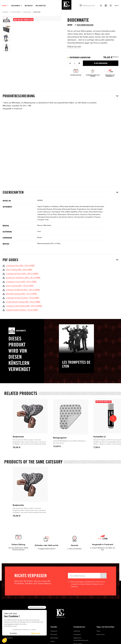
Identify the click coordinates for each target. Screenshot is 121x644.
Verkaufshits (9, 638)
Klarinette (54, 634)
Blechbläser (55, 638)
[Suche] (88, 6)
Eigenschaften (60, 192)
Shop (4, 6)
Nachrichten (101, 634)
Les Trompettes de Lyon (76, 364)
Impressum (77, 634)
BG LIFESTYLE (41, 6)
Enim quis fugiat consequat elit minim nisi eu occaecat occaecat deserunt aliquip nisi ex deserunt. (88, 584)
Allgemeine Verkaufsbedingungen (81, 639)
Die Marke (16, 6)
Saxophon (54, 631)
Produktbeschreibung (60, 96)
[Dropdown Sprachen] (117, 6)
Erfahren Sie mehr (74, 46)
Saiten (53, 641)
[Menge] (75, 63)
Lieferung (77, 631)
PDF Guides (60, 260)
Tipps (98, 631)
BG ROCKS (29, 6)
